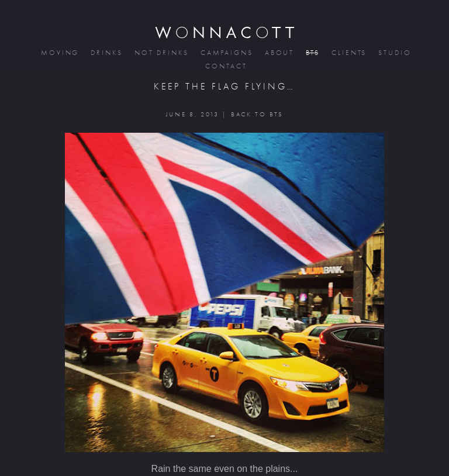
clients (348, 53)
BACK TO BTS (257, 114)
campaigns (226, 53)
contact (225, 66)
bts (312, 53)
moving (59, 53)
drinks (106, 53)
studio (394, 53)
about (279, 53)
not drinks (161, 53)
